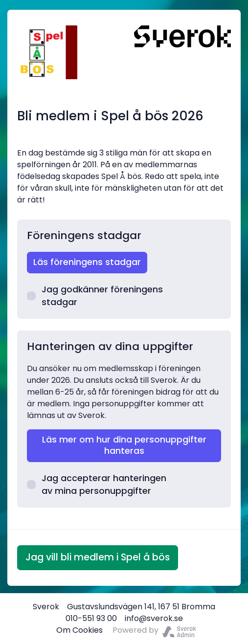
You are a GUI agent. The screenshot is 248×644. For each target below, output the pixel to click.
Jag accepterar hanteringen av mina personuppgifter (97, 485)
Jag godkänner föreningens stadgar (95, 296)
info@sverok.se (154, 618)
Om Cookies (79, 630)
